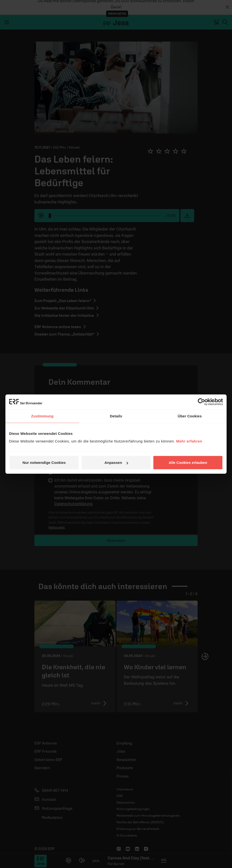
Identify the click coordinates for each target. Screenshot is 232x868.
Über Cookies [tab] (190, 416)
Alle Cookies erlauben (188, 463)
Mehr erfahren (189, 441)
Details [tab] (116, 416)
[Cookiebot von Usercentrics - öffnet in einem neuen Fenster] (201, 402)
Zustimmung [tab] (42, 416)
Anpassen (116, 463)
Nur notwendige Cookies (44, 463)
